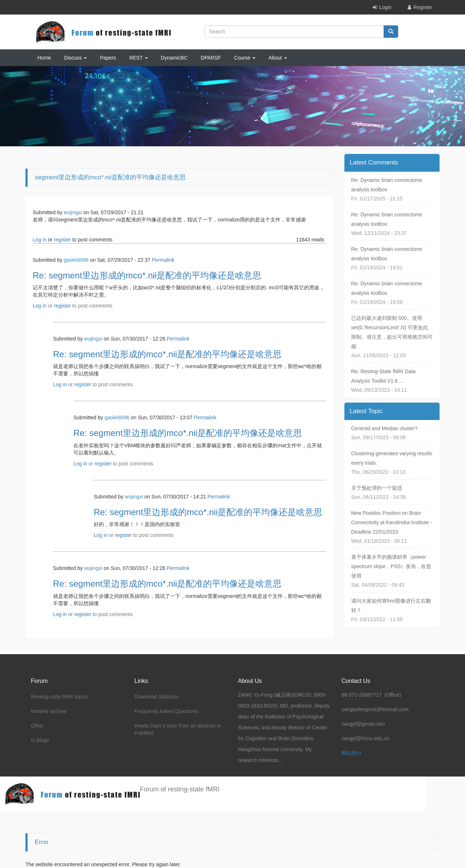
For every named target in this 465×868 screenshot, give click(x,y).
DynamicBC (174, 58)
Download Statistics (157, 697)
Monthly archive (49, 711)
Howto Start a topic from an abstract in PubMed (178, 729)
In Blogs (40, 740)
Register (423, 7)
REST (139, 58)
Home (44, 58)
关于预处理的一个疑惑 (377, 488)
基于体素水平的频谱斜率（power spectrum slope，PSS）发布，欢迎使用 (391, 566)
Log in (40, 240)
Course (245, 58)
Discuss (75, 58)
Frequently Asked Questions (166, 711)
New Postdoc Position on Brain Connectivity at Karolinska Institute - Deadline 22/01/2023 (392, 522)
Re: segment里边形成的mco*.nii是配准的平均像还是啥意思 (147, 275)
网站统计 (352, 753)
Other (37, 726)
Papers (108, 58)
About (278, 58)
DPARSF (211, 58)
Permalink (163, 260)
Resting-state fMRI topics (59, 697)
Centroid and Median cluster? (385, 428)
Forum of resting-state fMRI (180, 789)
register (62, 240)
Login (385, 7)
